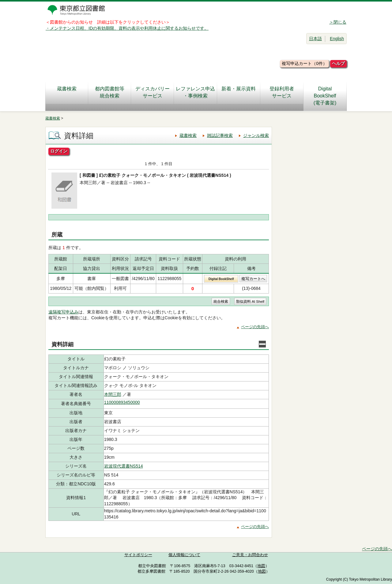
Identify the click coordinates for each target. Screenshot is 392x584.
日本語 (315, 39)
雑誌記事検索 (220, 135)
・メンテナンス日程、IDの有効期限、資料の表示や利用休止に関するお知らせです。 (127, 28)
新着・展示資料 (239, 92)
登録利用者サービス (282, 92)
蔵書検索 (67, 92)
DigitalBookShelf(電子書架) (325, 96)
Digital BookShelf (221, 279)
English (337, 39)
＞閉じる (338, 22)
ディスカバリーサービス (153, 92)
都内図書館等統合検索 (110, 92)
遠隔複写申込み (63, 312)
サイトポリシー (138, 555)
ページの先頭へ (255, 327)
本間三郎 (113, 394)
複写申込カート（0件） (304, 63)
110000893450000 (122, 402)
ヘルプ (338, 63)
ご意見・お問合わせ (250, 555)
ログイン (59, 151)
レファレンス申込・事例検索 (195, 92)
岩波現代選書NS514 (124, 466)
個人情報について (184, 555)
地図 (261, 566)
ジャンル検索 (256, 135)
